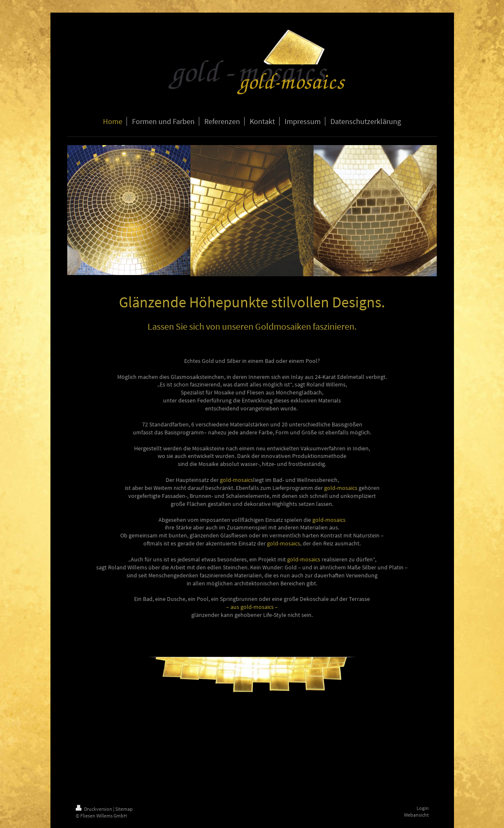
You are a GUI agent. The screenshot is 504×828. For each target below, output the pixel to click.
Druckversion (94, 809)
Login (423, 808)
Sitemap (124, 809)
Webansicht (416, 815)
